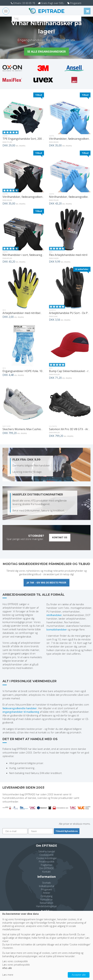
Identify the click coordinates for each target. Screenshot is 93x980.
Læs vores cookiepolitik (15, 961)
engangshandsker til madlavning (21, 712)
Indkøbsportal (47, 887)
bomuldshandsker (57, 630)
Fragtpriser (47, 865)
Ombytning (46, 897)
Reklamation (46, 903)
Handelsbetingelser (46, 907)
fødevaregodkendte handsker (20, 709)
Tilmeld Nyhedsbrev (67, 831)
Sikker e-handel (47, 852)
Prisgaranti (77, 3)
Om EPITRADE (46, 869)
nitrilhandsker (54, 616)
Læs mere (8, 975)
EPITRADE (51, 11)
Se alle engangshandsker (47, 52)
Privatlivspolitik (47, 862)
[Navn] (41, 831)
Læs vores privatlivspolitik (16, 965)
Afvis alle (7, 968)
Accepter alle (79, 975)
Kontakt (46, 872)
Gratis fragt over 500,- (52, 3)
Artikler (46, 893)
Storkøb (46, 883)
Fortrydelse (46, 900)
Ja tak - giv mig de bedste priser (46, 583)
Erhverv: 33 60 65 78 (21, 3)
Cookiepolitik (46, 855)
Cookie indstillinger (47, 859)
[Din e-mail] (15, 831)
